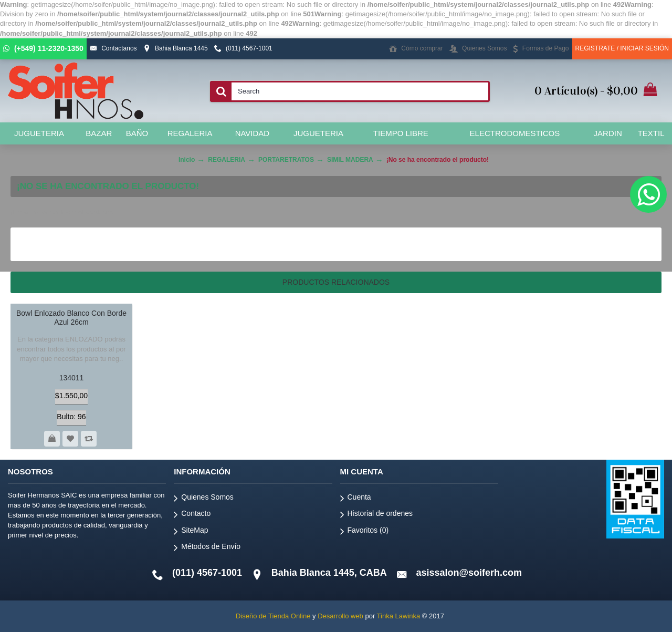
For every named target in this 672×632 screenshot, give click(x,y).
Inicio (187, 160)
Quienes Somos (204, 499)
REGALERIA (227, 160)
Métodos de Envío (207, 548)
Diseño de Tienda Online (273, 616)
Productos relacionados (336, 282)
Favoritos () (365, 532)
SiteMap (191, 532)
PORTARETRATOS (286, 160)
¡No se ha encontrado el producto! (438, 160)
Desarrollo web (340, 616)
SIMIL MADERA (350, 160)
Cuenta (356, 499)
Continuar (627, 244)
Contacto (192, 515)
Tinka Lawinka (399, 616)
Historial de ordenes (377, 515)
